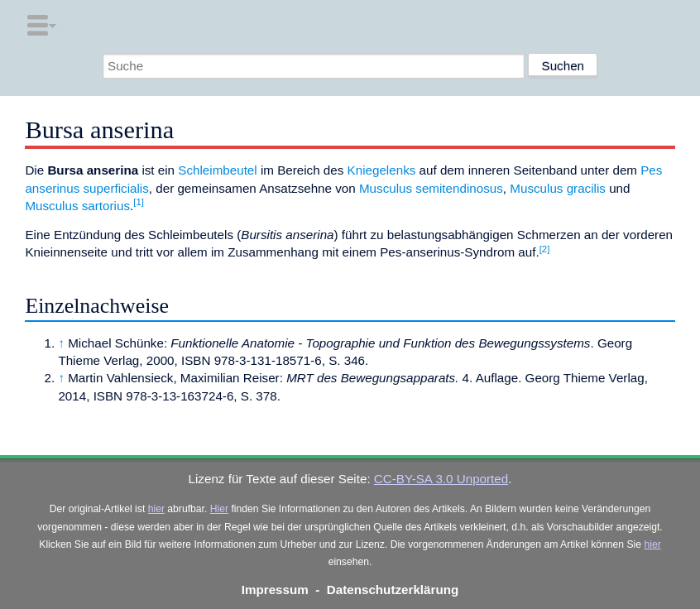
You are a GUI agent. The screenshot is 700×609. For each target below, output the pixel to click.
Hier (219, 509)
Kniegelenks (382, 170)
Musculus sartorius (77, 206)
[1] (139, 202)
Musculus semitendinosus (431, 188)
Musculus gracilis (558, 188)
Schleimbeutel (217, 170)
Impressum (275, 590)
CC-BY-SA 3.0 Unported (441, 479)
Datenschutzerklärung (393, 590)
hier (156, 509)
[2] (545, 249)
